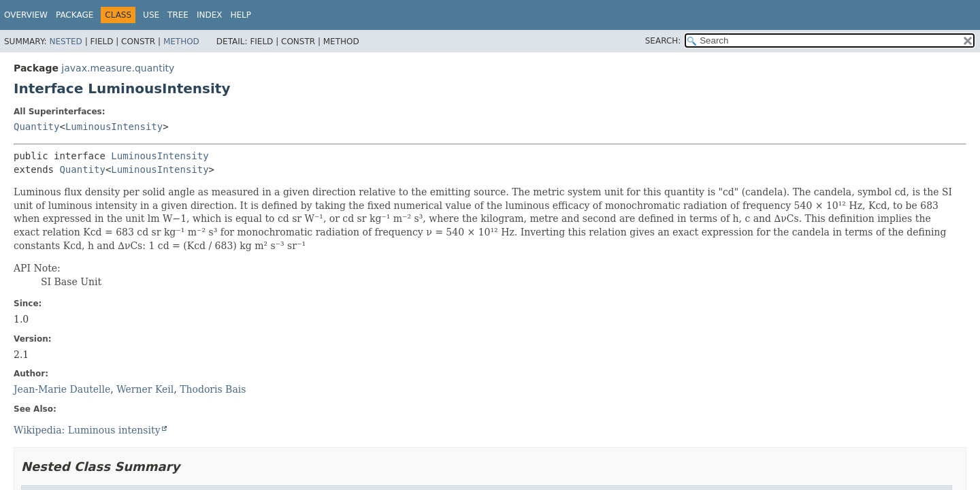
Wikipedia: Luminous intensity (87, 430)
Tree (178, 15)
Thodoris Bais (213, 389)
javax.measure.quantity (118, 68)
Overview (26, 15)
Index (210, 15)
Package (75, 15)
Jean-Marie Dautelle (62, 389)
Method (181, 42)
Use (151, 15)
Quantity (36, 127)
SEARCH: (663, 41)
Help (241, 15)
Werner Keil (145, 389)
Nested (65, 42)
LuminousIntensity (114, 127)
